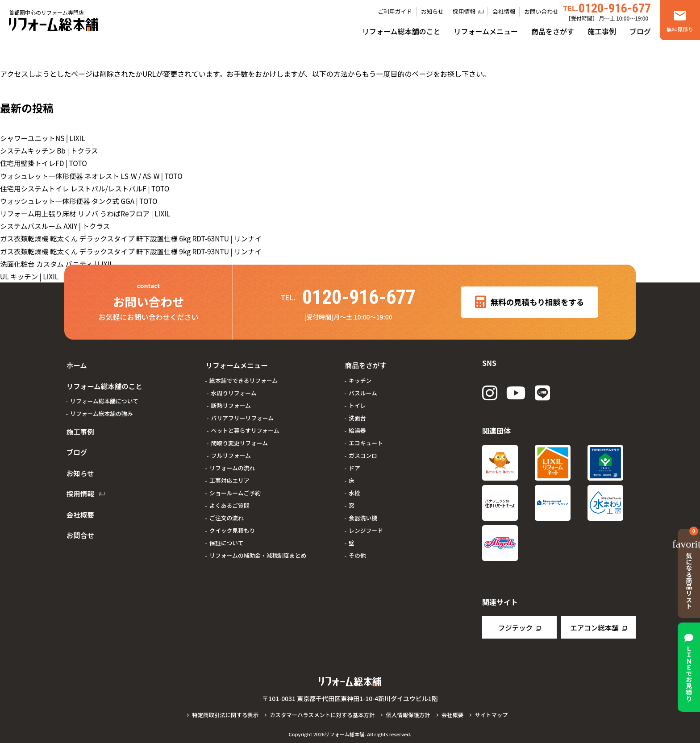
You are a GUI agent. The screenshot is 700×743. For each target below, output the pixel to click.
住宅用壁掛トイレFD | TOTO (45, 163)
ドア (354, 463)
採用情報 (464, 11)
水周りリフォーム (234, 388)
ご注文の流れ (227, 513)
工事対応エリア (229, 476)
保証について (226, 538)
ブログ (640, 31)
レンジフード (366, 526)
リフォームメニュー (486, 31)
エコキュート (366, 438)
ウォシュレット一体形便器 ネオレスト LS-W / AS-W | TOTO (94, 175)
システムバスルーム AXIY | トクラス (57, 225)
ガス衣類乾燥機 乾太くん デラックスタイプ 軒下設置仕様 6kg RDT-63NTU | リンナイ (135, 238)
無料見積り (680, 29)
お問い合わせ (541, 11)
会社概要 (79, 490)
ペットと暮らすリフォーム (245, 426)
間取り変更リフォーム (240, 438)
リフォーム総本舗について (104, 393)
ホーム (75, 363)
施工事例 (602, 31)
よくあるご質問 (229, 501)
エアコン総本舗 (594, 627)
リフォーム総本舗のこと (401, 31)
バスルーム (363, 388)
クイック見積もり (232, 526)
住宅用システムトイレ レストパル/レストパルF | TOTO (87, 188)
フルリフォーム (231, 451)
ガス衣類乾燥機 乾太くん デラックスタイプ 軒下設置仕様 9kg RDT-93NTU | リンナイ (135, 250)
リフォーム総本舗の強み (101, 405)
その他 (357, 551)
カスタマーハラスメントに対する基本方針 (322, 715)
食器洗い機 (363, 513)
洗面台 (357, 413)
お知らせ (432, 11)
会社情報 (504, 11)
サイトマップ (495, 715)
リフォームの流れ (232, 463)
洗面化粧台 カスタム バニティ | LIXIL (58, 263)
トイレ (357, 401)
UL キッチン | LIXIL (30, 275)
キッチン (360, 376)
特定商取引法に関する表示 (222, 715)
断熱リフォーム (231, 401)
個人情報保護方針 (410, 715)
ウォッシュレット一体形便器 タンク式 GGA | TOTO (81, 200)
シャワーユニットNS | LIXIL (44, 138)
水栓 (354, 488)
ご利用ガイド (395, 11)
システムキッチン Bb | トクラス (51, 150)
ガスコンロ (363, 451)
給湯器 (357, 426)
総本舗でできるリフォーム (244, 376)
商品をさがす (553, 31)
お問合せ (79, 506)
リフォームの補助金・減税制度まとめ (258, 551)
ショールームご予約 (235, 488)
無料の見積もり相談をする (530, 301)
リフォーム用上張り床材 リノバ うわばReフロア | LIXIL (88, 213)
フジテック (515, 627)
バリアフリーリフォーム (242, 413)
